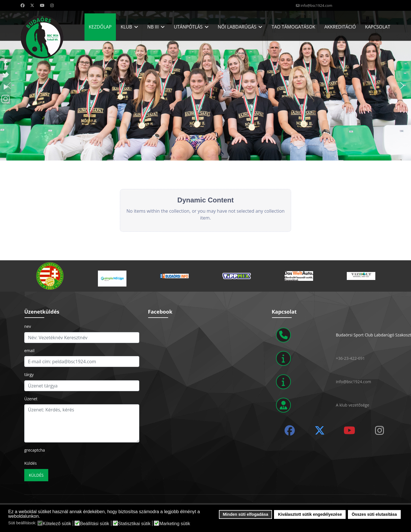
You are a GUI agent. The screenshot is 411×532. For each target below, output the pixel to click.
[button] (402, 86)
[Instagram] (52, 5)
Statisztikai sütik (134, 524)
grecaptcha (35, 450)
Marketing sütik (175, 524)
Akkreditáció (340, 27)
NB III (153, 27)
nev (28, 326)
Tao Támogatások (293, 27)
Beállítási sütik (94, 524)
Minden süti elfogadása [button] (246, 514)
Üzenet (31, 399)
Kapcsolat (378, 27)
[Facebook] (23, 5)
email (29, 351)
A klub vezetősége (353, 405)
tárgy (29, 374)
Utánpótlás (188, 27)
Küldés (31, 463)
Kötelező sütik (57, 524)
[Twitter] (32, 5)
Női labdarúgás (237, 27)
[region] (205, 86)
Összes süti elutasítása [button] (374, 514)
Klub (126, 27)
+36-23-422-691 (350, 358)
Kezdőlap (100, 27)
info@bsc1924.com (316, 6)
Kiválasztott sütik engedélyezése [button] (310, 514)
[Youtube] (42, 5)
